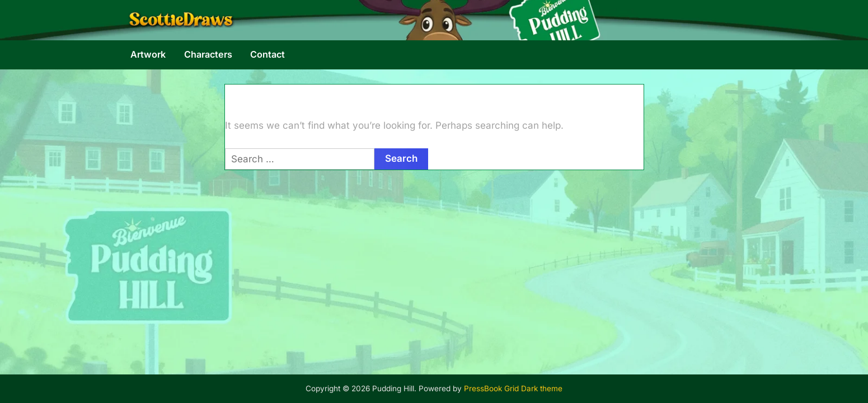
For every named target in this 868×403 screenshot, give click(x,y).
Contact (268, 54)
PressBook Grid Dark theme (513, 388)
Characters (208, 54)
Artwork (148, 54)
